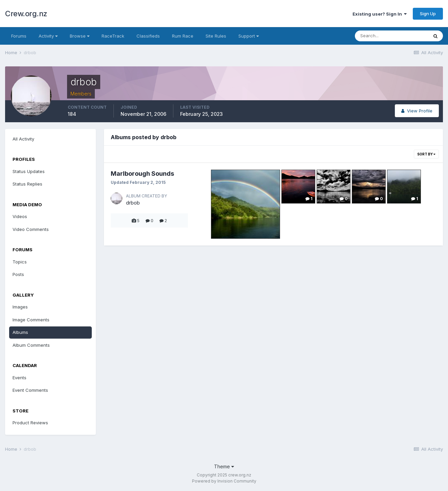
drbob (133, 203)
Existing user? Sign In (380, 14)
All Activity (23, 139)
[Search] (391, 36)
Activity (48, 36)
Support (249, 36)
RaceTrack (113, 36)
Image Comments (31, 320)
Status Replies (27, 184)
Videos (20, 216)
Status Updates (29, 171)
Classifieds (148, 36)
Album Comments (31, 345)
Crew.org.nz (26, 14)
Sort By (426, 154)
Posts (18, 274)
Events (19, 378)
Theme (224, 466)
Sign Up (428, 14)
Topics (20, 262)
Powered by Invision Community (224, 481)
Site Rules (216, 36)
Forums (19, 36)
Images (20, 307)
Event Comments (30, 390)
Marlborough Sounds (142, 174)
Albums (20, 332)
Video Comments (31, 229)
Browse (80, 36)
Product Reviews (30, 423)
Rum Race (183, 36)
